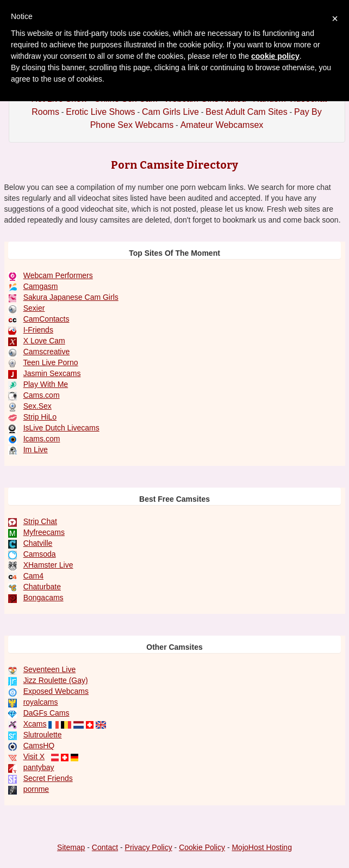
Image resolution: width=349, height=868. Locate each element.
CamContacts (46, 319)
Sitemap (71, 847)
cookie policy (275, 56)
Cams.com (42, 395)
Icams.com (42, 439)
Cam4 (33, 576)
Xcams (35, 724)
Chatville (38, 543)
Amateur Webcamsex (222, 125)
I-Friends (38, 330)
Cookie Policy (202, 847)
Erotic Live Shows (100, 112)
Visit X (34, 756)
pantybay (39, 767)
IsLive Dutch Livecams (61, 428)
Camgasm (41, 286)
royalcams (41, 702)
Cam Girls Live (170, 112)
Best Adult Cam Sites (246, 112)
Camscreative (47, 352)
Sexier (34, 308)
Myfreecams (44, 532)
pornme (36, 789)
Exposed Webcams (56, 691)
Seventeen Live (50, 669)
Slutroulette (43, 735)
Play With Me (46, 384)
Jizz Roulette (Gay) (56, 680)
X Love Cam (44, 341)
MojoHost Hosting (262, 847)
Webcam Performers (58, 275)
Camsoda (40, 554)
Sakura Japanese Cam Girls (71, 297)
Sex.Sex (38, 406)
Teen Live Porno (50, 362)
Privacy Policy (149, 847)
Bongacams (43, 598)
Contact (105, 847)
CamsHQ (39, 746)
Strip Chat (40, 521)
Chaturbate (42, 587)
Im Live (36, 450)
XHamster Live (48, 565)
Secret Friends (48, 778)
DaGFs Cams (46, 713)
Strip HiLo (40, 417)
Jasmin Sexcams (52, 373)
